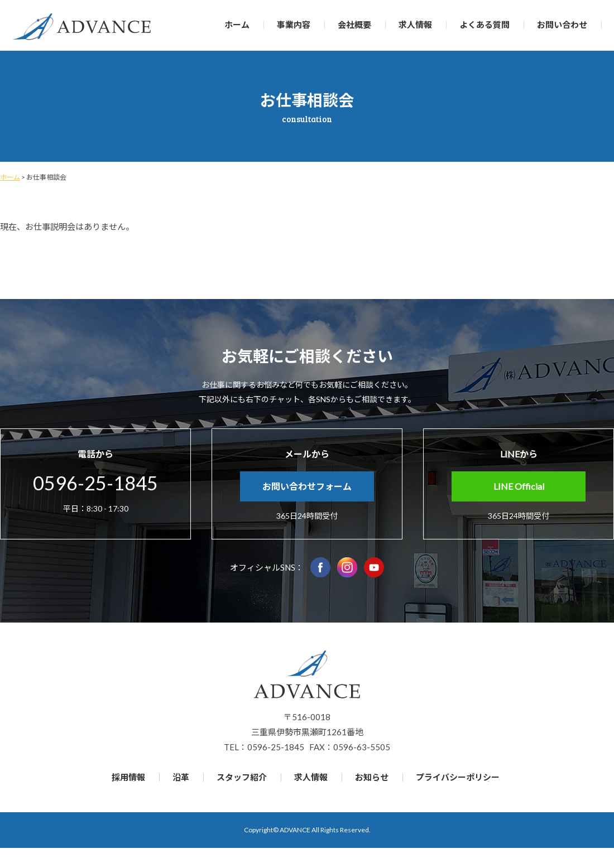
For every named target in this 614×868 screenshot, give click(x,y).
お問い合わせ (562, 25)
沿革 (181, 777)
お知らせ (372, 777)
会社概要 (354, 25)
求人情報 (415, 25)
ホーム (237, 25)
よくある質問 (485, 25)
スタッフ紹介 (242, 777)
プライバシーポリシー (458, 777)
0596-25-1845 (95, 483)
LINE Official (519, 486)
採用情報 (128, 777)
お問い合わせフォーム (307, 486)
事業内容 (294, 25)
